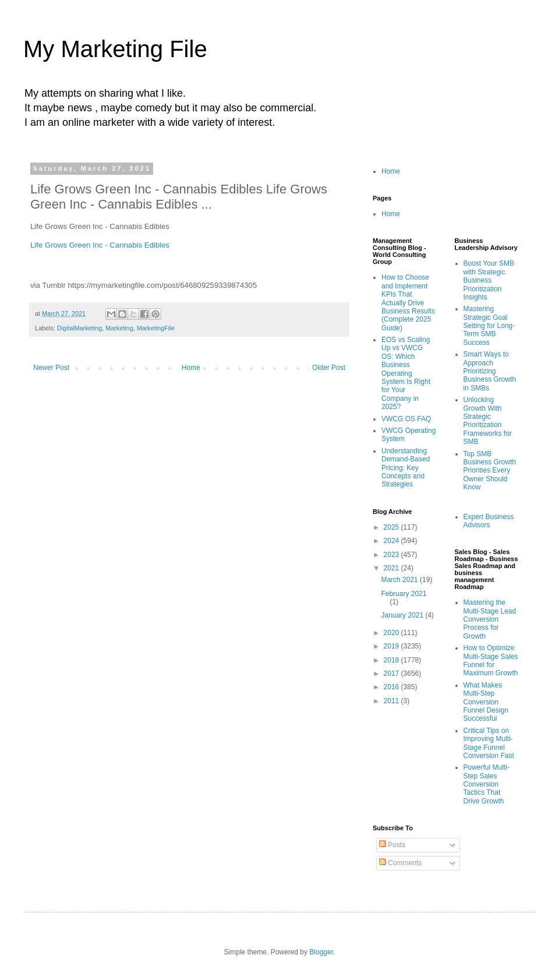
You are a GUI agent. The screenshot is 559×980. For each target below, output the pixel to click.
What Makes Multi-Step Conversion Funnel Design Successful (486, 702)
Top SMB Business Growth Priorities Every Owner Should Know (490, 471)
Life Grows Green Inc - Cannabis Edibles (100, 245)
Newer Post (51, 368)
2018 (392, 660)
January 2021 (403, 615)
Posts (392, 845)
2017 (392, 674)
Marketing (119, 328)
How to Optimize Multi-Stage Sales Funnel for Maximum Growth (491, 660)
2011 (392, 701)
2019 (392, 646)
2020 (392, 633)
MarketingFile (156, 328)
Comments (400, 863)
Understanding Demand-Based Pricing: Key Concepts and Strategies (406, 468)
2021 (392, 568)
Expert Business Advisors (489, 521)
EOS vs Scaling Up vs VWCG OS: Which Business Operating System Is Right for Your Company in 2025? (406, 373)
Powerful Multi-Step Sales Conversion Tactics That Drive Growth (487, 784)
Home (191, 368)
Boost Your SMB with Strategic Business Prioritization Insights (489, 280)
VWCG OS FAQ (406, 419)
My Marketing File (115, 49)
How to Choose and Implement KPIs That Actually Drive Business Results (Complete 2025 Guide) (408, 302)
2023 (392, 555)
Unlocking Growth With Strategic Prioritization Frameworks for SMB (488, 421)
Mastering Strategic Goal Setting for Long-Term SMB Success (489, 326)
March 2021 (400, 580)
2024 (392, 541)
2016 (392, 687)
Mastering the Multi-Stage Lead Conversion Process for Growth (490, 619)
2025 (392, 527)
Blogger (321, 952)
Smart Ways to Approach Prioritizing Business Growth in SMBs (490, 371)
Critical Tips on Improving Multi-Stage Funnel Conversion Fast (489, 743)
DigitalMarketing (79, 328)
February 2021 (404, 594)
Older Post (329, 368)
